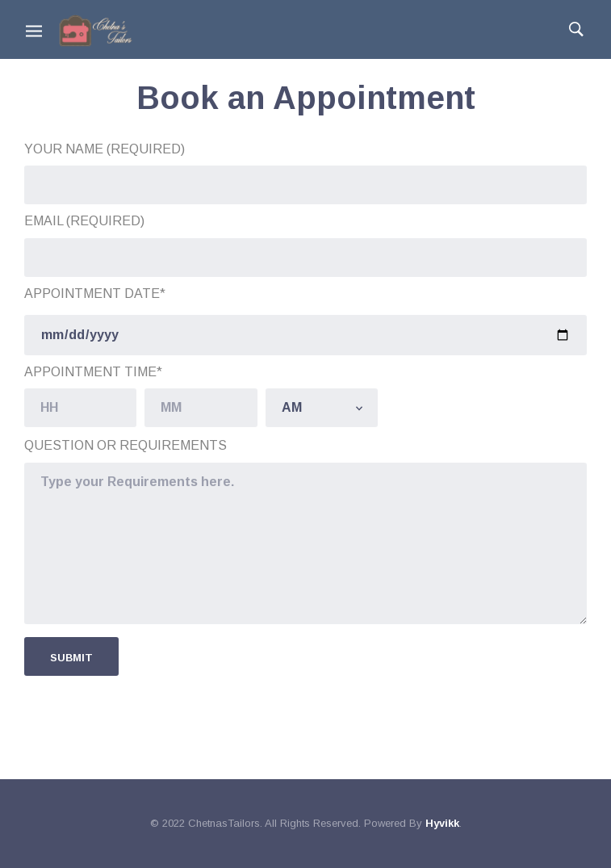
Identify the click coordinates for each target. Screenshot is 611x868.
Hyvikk (442, 823)
